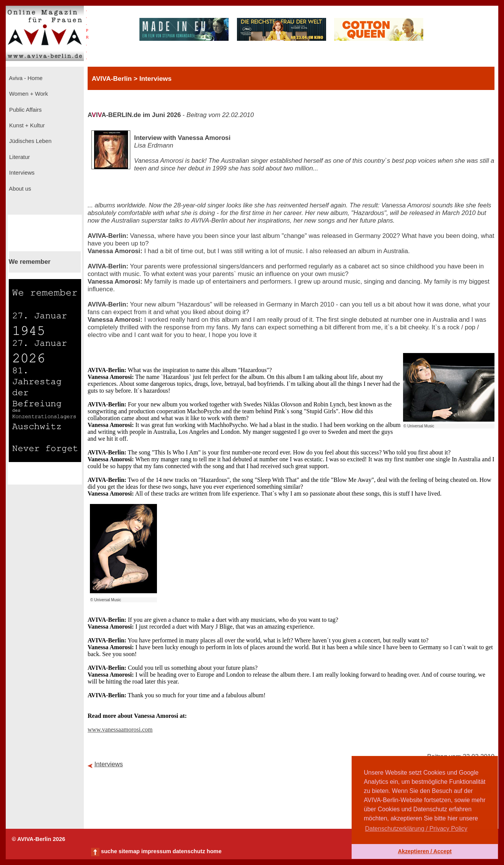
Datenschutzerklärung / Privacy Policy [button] (416, 829)
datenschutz (189, 851)
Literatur (19, 157)
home (214, 851)
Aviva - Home (25, 78)
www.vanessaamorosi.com (120, 729)
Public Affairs (25, 110)
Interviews (21, 173)
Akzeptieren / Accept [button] (425, 851)
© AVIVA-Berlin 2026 (38, 839)
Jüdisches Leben (30, 141)
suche (109, 851)
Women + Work (28, 94)
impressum (156, 851)
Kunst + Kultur (26, 125)
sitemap (129, 851)
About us (19, 189)
